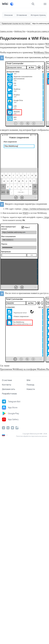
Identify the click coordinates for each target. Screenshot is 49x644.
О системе (7, 380)
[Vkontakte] (8, 428)
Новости (31, 389)
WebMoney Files (20, 31)
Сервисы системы (6, 31)
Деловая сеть (9, 389)
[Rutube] (17, 428)
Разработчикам (9, 394)
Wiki (28, 380)
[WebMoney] (12, 4)
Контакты (7, 385)
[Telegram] (3, 428)
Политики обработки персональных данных (32, 436)
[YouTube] (12, 428)
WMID (25, 213)
